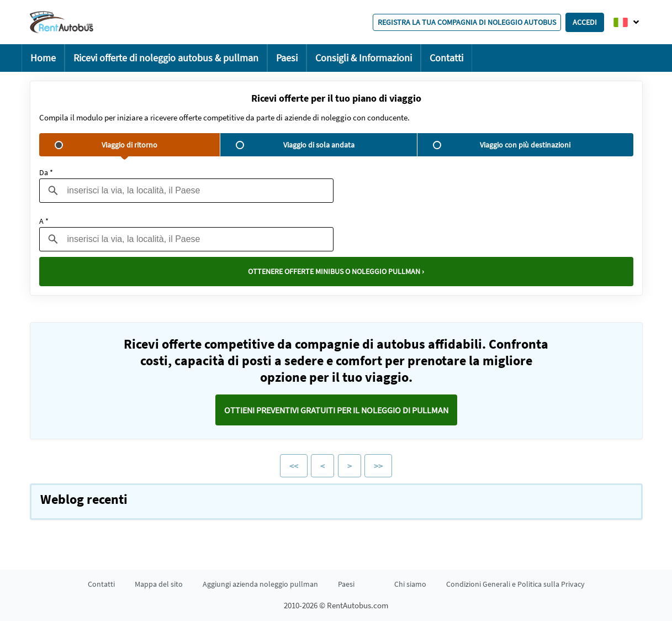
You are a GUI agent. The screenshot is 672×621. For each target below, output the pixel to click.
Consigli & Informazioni (364, 58)
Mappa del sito (159, 584)
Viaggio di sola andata (295, 145)
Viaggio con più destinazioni (502, 145)
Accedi (585, 22)
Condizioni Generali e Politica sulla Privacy (515, 584)
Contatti (446, 58)
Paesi (287, 58)
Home (43, 58)
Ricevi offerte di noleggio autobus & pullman (166, 58)
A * (44, 221)
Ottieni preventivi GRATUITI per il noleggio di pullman (336, 410)
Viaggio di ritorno (106, 145)
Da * (46, 172)
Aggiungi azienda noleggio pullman (260, 584)
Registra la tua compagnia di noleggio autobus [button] (467, 22)
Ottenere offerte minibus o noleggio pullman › (336, 271)
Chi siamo (410, 584)
